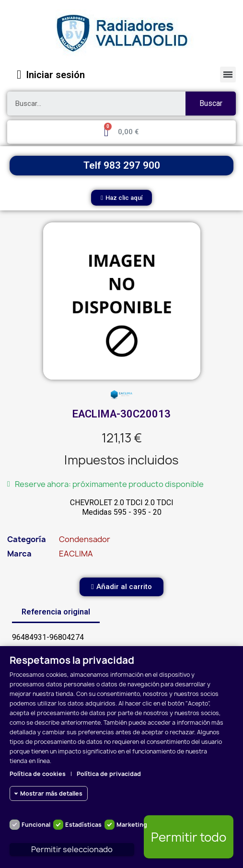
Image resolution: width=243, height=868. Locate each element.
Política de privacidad (109, 774)
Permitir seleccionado (72, 849)
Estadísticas (83, 825)
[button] (121, 198)
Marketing (132, 825)
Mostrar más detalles (51, 793)
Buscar (211, 103)
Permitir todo (189, 837)
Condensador (85, 539)
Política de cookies (38, 774)
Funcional (36, 825)
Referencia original (56, 612)
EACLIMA (76, 554)
